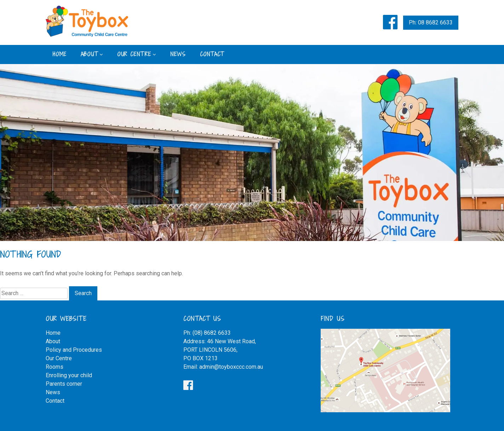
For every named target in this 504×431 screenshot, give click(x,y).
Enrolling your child (69, 375)
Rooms (55, 367)
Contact (212, 54)
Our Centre (134, 54)
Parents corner (64, 384)
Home (60, 54)
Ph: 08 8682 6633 (431, 22)
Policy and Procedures (74, 350)
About (89, 54)
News (178, 54)
